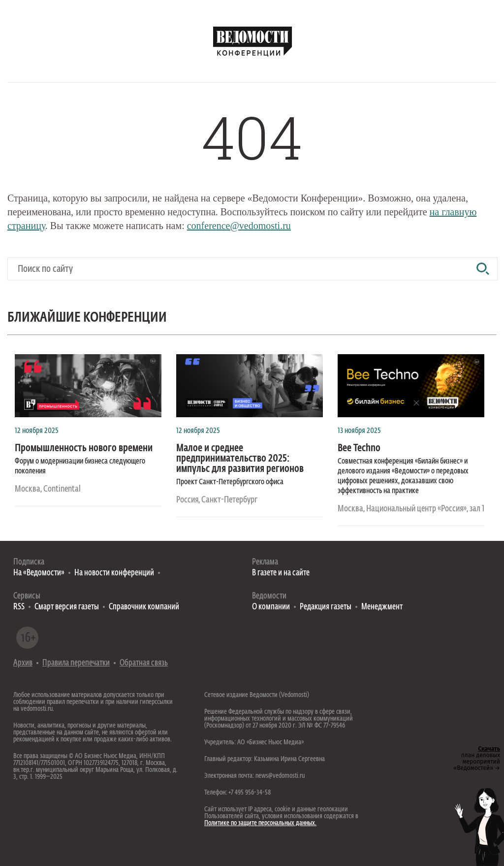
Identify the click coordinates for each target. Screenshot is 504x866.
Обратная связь (144, 663)
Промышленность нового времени (84, 449)
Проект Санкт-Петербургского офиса (230, 482)
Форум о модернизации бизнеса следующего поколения (80, 466)
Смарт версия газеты (67, 607)
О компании (271, 607)
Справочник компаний (144, 607)
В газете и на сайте (281, 573)
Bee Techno (359, 449)
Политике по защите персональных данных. (260, 823)
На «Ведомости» (39, 573)
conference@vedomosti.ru (239, 226)
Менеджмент (382, 607)
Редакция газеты (326, 607)
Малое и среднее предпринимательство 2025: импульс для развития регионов (240, 459)
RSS (19, 607)
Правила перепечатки (76, 663)
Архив (23, 663)
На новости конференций (114, 573)
